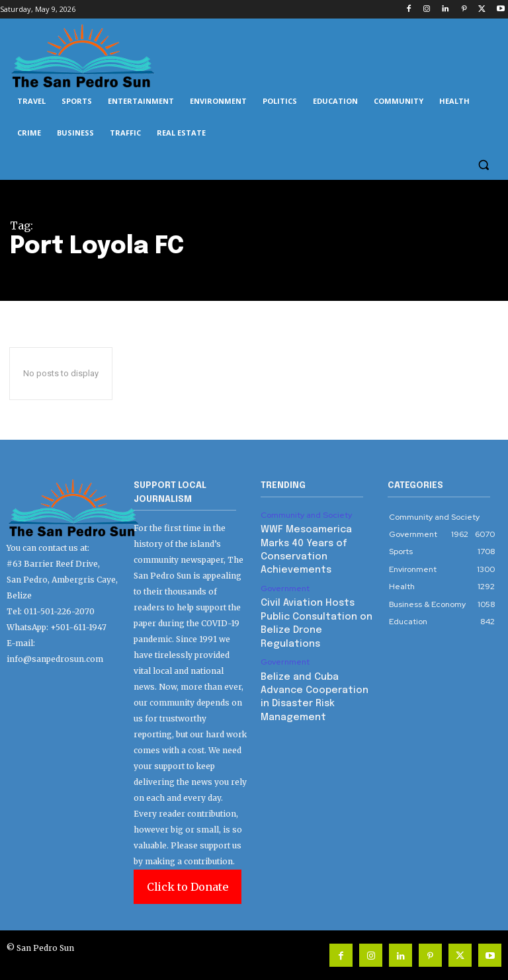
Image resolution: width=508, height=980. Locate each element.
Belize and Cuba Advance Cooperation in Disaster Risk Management (314, 652)
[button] (483, 165)
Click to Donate (188, 887)
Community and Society (306, 515)
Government (285, 571)
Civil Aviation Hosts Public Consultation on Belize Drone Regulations (314, 596)
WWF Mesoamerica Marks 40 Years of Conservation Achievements (316, 541)
